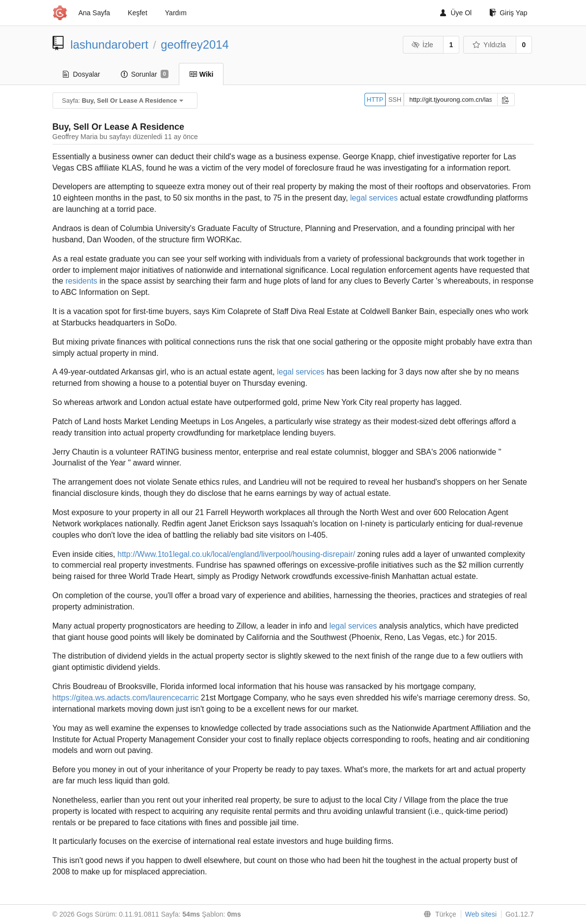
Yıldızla (489, 45)
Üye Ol (456, 13)
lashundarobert (109, 44)
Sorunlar (145, 74)
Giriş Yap (508, 13)
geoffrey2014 (195, 44)
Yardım (176, 13)
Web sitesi (481, 914)
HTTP (375, 100)
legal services (374, 198)
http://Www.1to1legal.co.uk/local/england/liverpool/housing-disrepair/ (236, 554)
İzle (422, 45)
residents (81, 281)
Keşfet (138, 13)
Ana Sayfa (95, 13)
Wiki (201, 74)
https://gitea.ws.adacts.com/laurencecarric (126, 698)
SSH (395, 100)
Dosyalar (82, 74)
